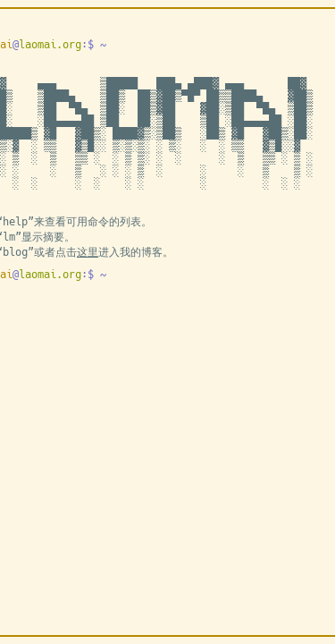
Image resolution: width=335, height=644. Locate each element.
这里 (88, 252)
